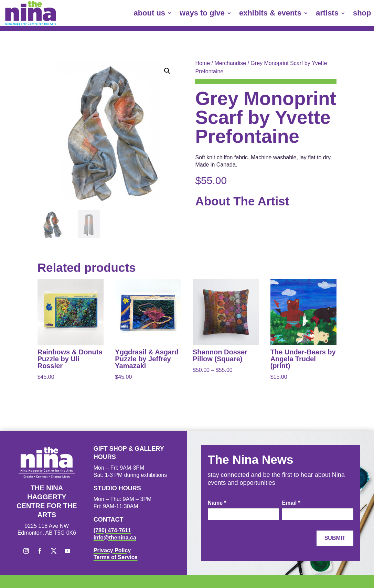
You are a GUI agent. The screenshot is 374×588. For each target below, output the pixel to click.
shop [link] (362, 13)
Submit (335, 538)
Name (217, 503)
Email (291, 503)
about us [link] (149, 13)
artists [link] (327, 13)
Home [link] (202, 63)
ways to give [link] (202, 13)
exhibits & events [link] (270, 13)
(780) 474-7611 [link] (112, 530)
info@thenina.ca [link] (115, 538)
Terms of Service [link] (116, 557)
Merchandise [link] (230, 63)
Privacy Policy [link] (112, 550)
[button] (167, 71)
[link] (31, 13)
